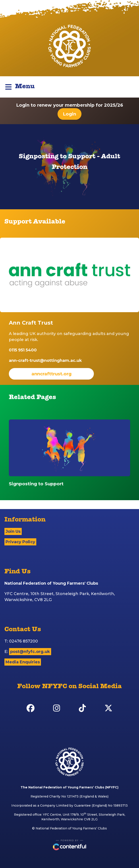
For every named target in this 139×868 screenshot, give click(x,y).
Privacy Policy (20, 542)
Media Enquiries (23, 662)
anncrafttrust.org (51, 374)
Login (69, 114)
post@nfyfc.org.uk (30, 652)
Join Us (13, 531)
